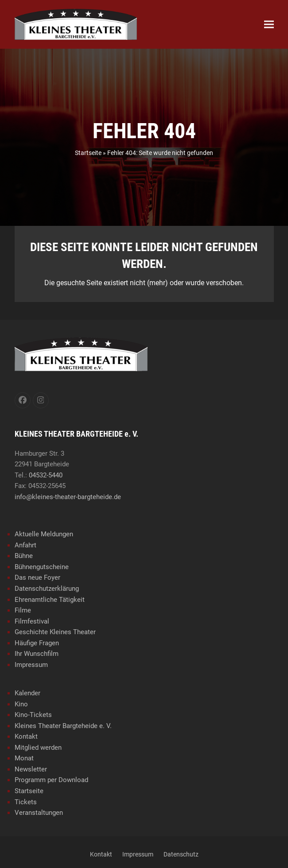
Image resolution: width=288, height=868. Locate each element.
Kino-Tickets (33, 715)
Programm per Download (51, 780)
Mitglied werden (38, 748)
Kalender (27, 693)
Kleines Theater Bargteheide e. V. (63, 726)
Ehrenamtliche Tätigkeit (50, 600)
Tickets (26, 802)
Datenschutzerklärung (47, 589)
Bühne (24, 556)
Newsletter (31, 769)
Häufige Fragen (37, 643)
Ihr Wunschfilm (37, 654)
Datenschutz (181, 854)
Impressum (31, 665)
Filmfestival (32, 621)
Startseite (88, 153)
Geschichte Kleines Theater (55, 632)
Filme (23, 610)
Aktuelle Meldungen (44, 534)
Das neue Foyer (37, 577)
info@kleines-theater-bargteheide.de (68, 497)
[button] (269, 25)
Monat (24, 758)
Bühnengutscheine (42, 567)
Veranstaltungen (39, 813)
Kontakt (26, 736)
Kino (21, 704)
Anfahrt (25, 545)
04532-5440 (46, 475)
